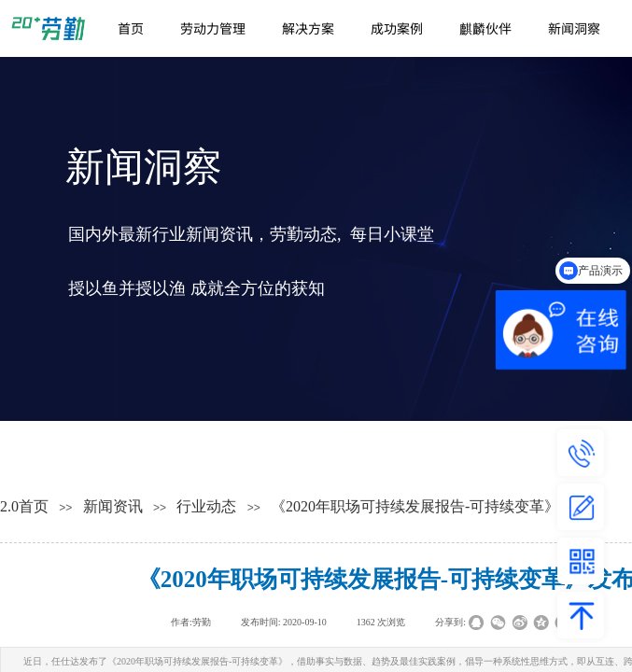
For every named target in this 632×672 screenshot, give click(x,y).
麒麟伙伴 (485, 28)
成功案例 (397, 28)
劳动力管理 (213, 28)
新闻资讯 (113, 506)
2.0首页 (24, 506)
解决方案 (308, 28)
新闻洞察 (574, 28)
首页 (131, 28)
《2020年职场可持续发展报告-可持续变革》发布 (430, 506)
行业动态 (206, 506)
